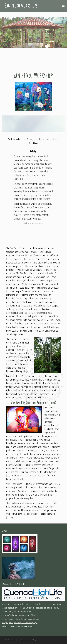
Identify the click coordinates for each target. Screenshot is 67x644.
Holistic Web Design (32, 640)
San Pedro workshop (20, 503)
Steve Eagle (12, 484)
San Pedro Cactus (18, 248)
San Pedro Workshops (21, 5)
